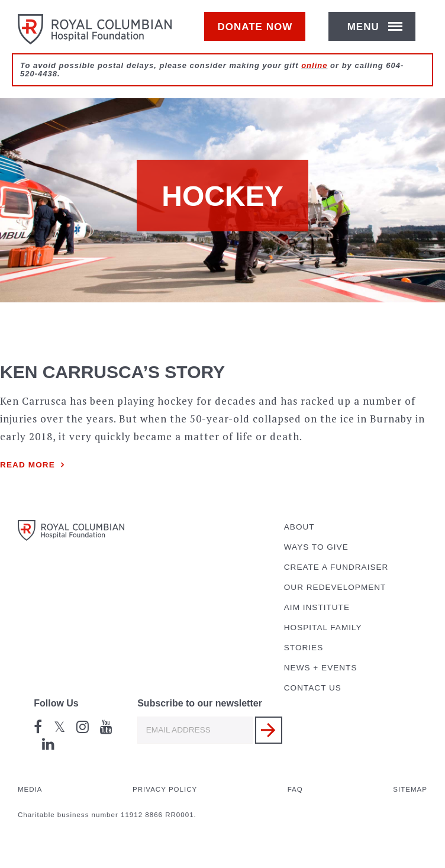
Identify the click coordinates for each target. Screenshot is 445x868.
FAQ (295, 789)
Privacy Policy (165, 789)
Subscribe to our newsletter (200, 703)
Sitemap (410, 789)
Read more (28, 465)
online (314, 78)
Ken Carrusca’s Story (112, 372)
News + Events (321, 668)
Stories (304, 648)
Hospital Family (323, 627)
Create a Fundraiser (336, 567)
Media (30, 789)
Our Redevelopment (335, 587)
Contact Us (313, 688)
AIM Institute (317, 607)
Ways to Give (316, 547)
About (299, 527)
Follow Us (56, 703)
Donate (261, 33)
